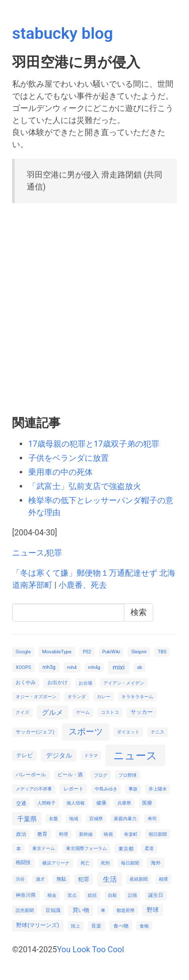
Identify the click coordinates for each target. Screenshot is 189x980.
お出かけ (57, 682)
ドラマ (91, 755)
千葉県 (27, 819)
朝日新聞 (158, 834)
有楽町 (131, 834)
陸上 (76, 926)
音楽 (96, 926)
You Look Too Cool (90, 950)
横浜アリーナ (56, 863)
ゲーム (83, 712)
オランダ (77, 696)
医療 (147, 803)
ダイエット (128, 732)
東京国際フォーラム (86, 848)
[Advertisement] (94, 306)
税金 (52, 895)
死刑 (105, 863)
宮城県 (96, 818)
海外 (156, 863)
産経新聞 (139, 879)
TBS (162, 652)
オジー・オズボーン (36, 696)
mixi (118, 667)
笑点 (72, 895)
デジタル (59, 755)
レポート (74, 789)
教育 (42, 834)
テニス (157, 732)
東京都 (126, 849)
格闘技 (23, 862)
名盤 (53, 818)
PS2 (87, 652)
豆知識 (53, 910)
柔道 (149, 848)
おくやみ (26, 682)
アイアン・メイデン (124, 683)
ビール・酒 (70, 775)
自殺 (112, 895)
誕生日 (156, 895)
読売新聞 (25, 910)
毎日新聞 (130, 863)
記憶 (133, 895)
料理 (64, 834)
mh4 (72, 667)
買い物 (81, 910)
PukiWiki (111, 652)
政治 (21, 834)
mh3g (49, 667)
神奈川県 (26, 895)
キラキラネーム (137, 696)
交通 (21, 803)
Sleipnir (139, 652)
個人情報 (76, 803)
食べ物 (121, 926)
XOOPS (23, 667)
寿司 (152, 818)
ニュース (28, 553)
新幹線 (86, 834)
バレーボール (31, 775)
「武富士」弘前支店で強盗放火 (85, 486)
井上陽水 (158, 789)
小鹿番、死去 (83, 585)
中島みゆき (106, 789)
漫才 (40, 879)
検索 (139, 612)
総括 (92, 895)
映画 (108, 834)
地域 (74, 818)
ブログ (101, 775)
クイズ (22, 712)
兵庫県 (124, 803)
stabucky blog (62, 33)
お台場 (85, 683)
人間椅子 (46, 803)
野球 (153, 910)
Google (23, 652)
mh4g (94, 667)
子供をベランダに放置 (69, 458)
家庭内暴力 (125, 818)
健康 (101, 803)
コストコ (110, 712)
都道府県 (125, 910)
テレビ (24, 755)
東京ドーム (44, 848)
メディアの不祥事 (34, 789)
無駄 (61, 879)
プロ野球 (128, 775)
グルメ (52, 712)
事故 (133, 789)
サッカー (142, 712)
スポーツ (86, 731)
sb (140, 667)
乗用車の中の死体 (60, 472)
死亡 (85, 863)
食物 (144, 926)
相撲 (163, 879)
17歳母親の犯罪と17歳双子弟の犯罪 (94, 444)
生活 (110, 879)
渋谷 (20, 879)
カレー (104, 696)
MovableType (56, 652)
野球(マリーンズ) (38, 925)
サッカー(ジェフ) (35, 732)
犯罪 (54, 553)
